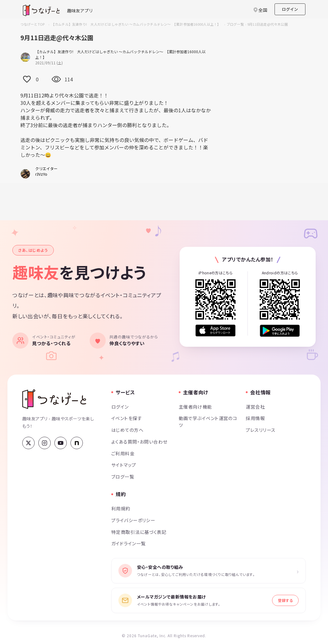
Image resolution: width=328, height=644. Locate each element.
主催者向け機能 (195, 407)
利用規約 (121, 508)
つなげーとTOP (33, 24)
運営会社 (255, 407)
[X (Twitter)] (28, 443)
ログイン (290, 9)
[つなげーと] (54, 399)
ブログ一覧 (235, 24)
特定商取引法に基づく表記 (139, 532)
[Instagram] (45, 443)
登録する (285, 600)
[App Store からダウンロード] (215, 331)
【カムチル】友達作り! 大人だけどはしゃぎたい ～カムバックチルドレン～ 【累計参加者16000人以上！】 (136, 24)
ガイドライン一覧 (128, 543)
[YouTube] (61, 443)
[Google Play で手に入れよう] (280, 331)
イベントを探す (127, 418)
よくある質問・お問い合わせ (139, 442)
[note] (77, 443)
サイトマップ (124, 465)
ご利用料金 (123, 453)
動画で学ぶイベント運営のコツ (208, 421)
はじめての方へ (127, 430)
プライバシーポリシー (133, 520)
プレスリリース (261, 430)
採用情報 (255, 418)
